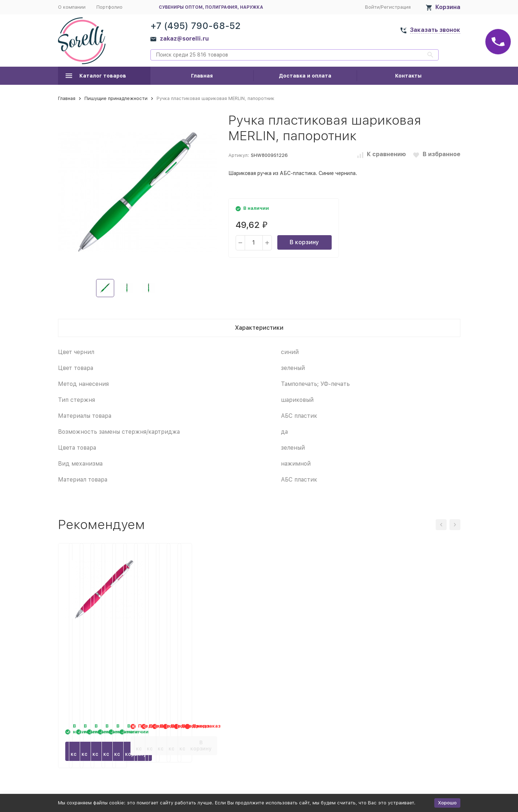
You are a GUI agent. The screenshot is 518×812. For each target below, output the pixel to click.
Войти (372, 7)
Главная (202, 76)
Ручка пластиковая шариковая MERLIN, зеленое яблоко (205, 647)
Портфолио (109, 7)
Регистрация (396, 7)
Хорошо (447, 803)
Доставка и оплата (305, 76)
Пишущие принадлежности (116, 98)
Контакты (408, 76)
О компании (72, 7)
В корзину (304, 242)
